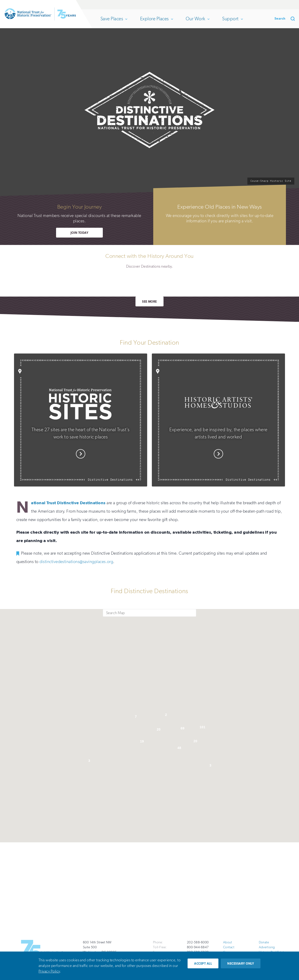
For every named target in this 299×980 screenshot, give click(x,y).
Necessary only (241, 964)
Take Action (110, 901)
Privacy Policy (49, 971)
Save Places (114, 19)
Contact (229, 947)
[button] (100, 679)
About (228, 942)
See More (149, 302)
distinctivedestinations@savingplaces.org (76, 562)
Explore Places (156, 19)
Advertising (267, 947)
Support (232, 19)
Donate (251, 5)
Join (289, 5)
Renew (270, 5)
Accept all (203, 964)
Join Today (80, 233)
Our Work (197, 19)
